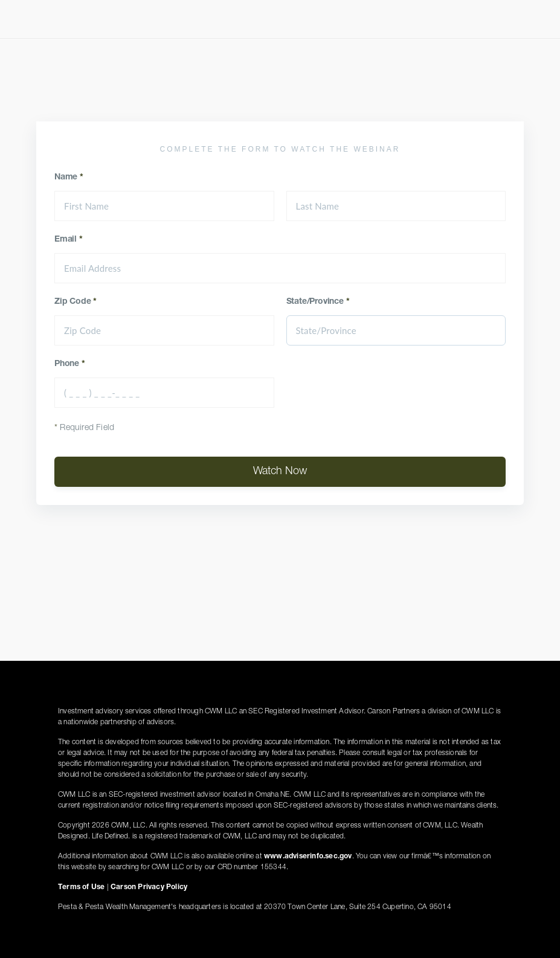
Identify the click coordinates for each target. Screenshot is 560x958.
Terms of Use (81, 887)
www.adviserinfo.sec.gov (308, 857)
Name (69, 178)
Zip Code (76, 302)
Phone (70, 364)
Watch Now (280, 472)
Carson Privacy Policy (149, 887)
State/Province (318, 302)
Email (69, 240)
